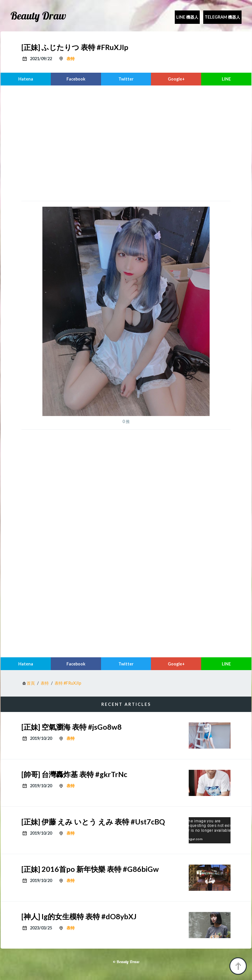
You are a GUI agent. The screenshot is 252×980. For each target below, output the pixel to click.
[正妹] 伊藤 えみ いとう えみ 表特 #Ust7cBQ (93, 822)
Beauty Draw (38, 16)
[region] (126, 142)
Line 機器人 (187, 17)
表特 (71, 59)
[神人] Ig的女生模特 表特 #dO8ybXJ (79, 916)
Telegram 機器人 (222, 17)
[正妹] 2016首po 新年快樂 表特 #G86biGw (90, 869)
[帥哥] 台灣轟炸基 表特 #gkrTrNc (74, 774)
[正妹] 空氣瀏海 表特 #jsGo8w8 (72, 727)
